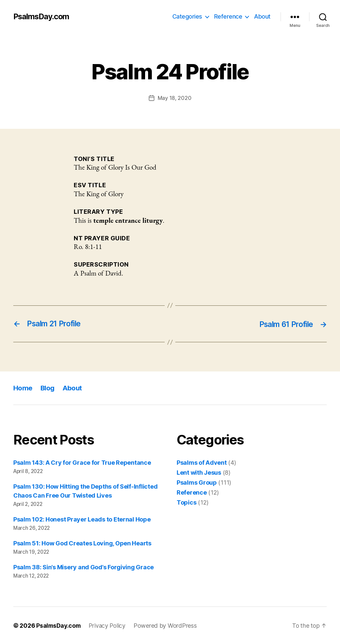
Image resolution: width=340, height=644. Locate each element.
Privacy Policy (109, 625)
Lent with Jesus (199, 473)
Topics (186, 502)
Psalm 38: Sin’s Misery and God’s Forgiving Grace (84, 567)
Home (23, 388)
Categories (187, 16)
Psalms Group (197, 483)
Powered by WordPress (168, 625)
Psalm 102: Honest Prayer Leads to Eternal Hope (82, 519)
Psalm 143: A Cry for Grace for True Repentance (82, 463)
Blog (48, 388)
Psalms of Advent (202, 463)
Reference (228, 16)
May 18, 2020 (175, 98)
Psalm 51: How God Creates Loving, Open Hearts (82, 543)
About (262, 16)
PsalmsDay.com (42, 17)
